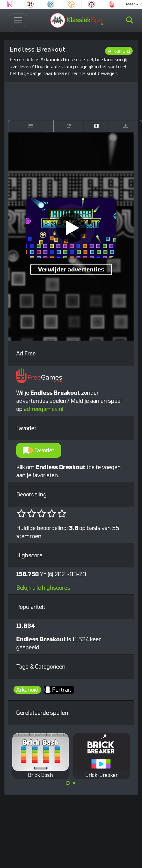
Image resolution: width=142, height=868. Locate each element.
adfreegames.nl (44, 409)
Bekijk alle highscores (43, 588)
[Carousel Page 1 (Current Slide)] (68, 783)
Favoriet (39, 450)
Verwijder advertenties (71, 269)
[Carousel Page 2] (74, 783)
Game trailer (96, 128)
